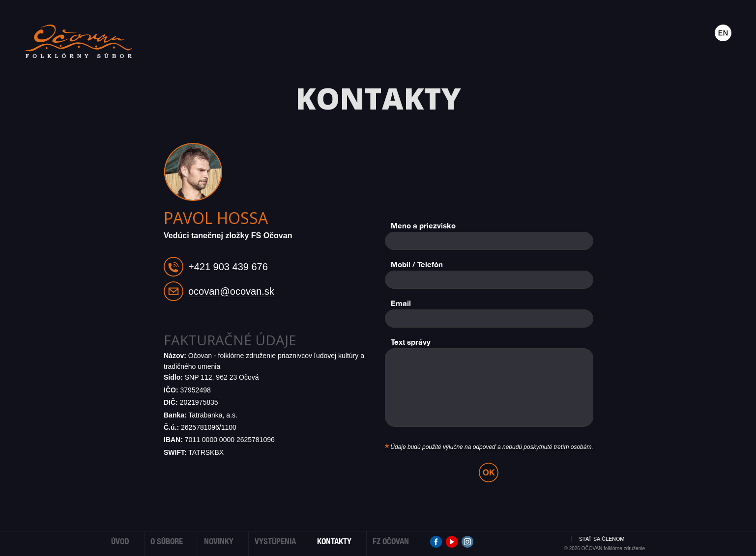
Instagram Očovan (467, 542)
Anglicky (723, 33)
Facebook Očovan (436, 542)
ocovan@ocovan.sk (231, 291)
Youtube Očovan (452, 542)
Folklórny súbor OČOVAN (79, 41)
